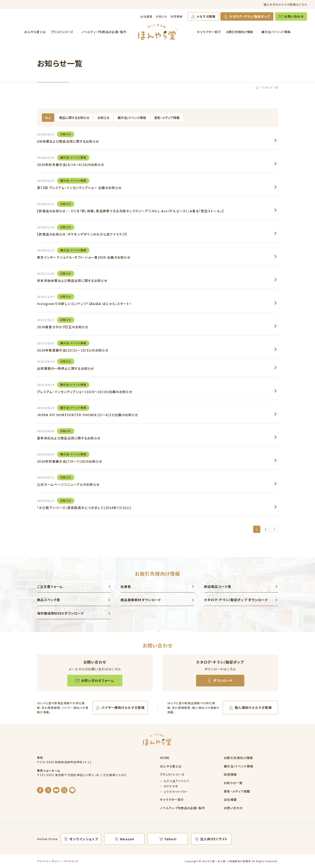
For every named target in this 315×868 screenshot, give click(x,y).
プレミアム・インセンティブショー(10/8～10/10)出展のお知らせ (85, 388)
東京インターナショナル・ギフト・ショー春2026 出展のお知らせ (84, 254)
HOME (165, 758)
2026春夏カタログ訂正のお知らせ (63, 323)
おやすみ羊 (171, 786)
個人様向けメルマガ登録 (253, 707)
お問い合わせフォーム (98, 680)
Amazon (127, 839)
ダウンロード (223, 680)
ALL (48, 118)
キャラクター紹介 (209, 32)
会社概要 (146, 16)
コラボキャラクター (176, 792)
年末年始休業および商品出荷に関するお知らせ (72, 277)
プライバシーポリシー (49, 861)
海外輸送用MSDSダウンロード (60, 613)
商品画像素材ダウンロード (141, 600)
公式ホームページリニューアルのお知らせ (68, 481)
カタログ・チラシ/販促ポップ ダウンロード (236, 600)
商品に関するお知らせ (74, 118)
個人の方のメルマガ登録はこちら (285, 4)
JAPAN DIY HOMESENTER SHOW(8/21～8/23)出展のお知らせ (87, 411)
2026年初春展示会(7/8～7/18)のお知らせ (70, 458)
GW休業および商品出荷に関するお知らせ (68, 138)
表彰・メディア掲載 (167, 118)
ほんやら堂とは (35, 32)
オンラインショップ (84, 839)
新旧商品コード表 (218, 586)
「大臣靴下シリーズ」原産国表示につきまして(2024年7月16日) (84, 504)
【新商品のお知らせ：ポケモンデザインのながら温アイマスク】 (82, 230)
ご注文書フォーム (50, 586)
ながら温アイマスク (176, 781)
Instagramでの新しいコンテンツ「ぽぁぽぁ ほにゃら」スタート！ (84, 300)
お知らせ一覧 (233, 783)
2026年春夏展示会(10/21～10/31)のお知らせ (73, 346)
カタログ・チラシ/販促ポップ (250, 16)
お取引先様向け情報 (239, 32)
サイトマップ (71, 861)
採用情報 (177, 16)
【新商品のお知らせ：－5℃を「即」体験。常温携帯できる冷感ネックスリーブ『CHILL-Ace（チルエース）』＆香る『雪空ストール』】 (130, 207)
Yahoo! (171, 839)
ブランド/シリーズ (62, 32)
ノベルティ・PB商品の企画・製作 (104, 32)
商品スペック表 (49, 600)
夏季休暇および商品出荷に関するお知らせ (69, 434)
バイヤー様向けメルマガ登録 (123, 707)
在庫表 (126, 586)
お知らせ (161, 16)
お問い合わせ (294, 16)
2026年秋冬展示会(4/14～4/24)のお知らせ (71, 161)
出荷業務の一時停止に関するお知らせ (65, 365)
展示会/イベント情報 (276, 32)
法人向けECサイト (214, 839)
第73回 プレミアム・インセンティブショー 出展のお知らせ (79, 184)
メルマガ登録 (206, 16)
